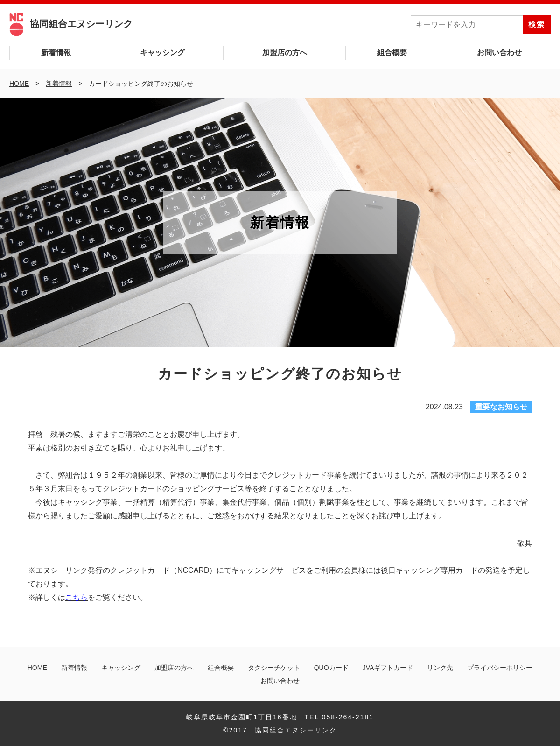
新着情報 (56, 53)
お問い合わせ (499, 53)
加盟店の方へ (285, 53)
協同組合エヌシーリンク (71, 24)
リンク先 (440, 668)
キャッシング (162, 53)
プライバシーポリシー (500, 668)
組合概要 (392, 53)
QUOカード (331, 668)
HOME (37, 668)
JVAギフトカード (388, 668)
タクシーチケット (274, 668)
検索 (537, 25)
